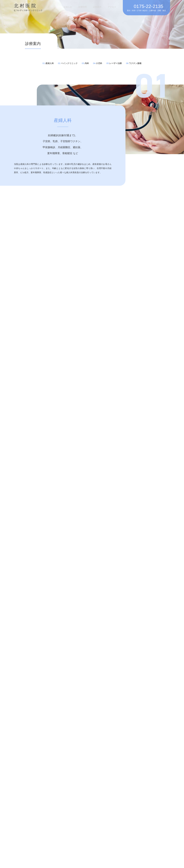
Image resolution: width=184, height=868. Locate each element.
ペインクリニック (69, 63)
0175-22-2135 (148, 6)
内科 (87, 63)
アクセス (113, 7)
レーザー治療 (116, 63)
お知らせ (75, 7)
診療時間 (88, 7)
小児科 (99, 63)
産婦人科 (50, 63)
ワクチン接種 (135, 63)
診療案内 (101, 7)
